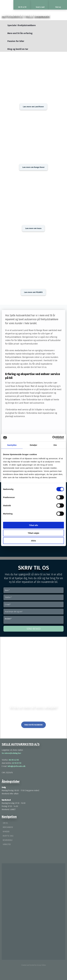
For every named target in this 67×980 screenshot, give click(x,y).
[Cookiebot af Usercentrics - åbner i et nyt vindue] (52, 438)
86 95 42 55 (14, 760)
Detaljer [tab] (33, 445)
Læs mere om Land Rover (33, 107)
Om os (5, 823)
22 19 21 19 (16, 763)
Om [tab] (55, 445)
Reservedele (8, 840)
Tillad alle (33, 525)
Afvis (34, 541)
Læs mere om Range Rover (33, 167)
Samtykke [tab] (12, 445)
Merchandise (8, 827)
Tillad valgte (33, 533)
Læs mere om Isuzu (33, 228)
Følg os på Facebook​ (33, 725)
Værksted (7, 844)
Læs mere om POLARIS (33, 292)
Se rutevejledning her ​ (12, 753)
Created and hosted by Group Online (33, 965)
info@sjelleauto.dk (16, 766)
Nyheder (6, 832)
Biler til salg (8, 836)
